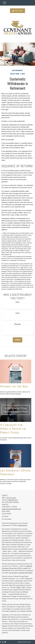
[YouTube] (5, 642)
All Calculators (7, 519)
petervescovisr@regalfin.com (12, 509)
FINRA (19, 588)
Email (17, 313)
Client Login (18, 11)
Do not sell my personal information (21, 573)
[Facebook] (0, 642)
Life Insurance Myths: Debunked (15, 472)
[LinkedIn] (3, 642)
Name (17, 302)
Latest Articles (7, 514)
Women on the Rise (14, 386)
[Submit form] (17, 340)
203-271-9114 (11, 498)
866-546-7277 (13, 500)
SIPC (24, 588)
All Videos (5, 516)
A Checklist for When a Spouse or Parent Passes (13, 429)
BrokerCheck (23, 525)
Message (17, 324)
